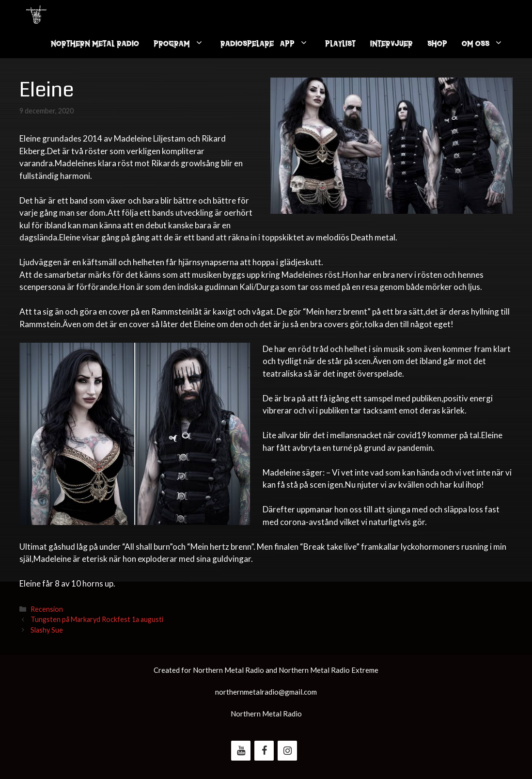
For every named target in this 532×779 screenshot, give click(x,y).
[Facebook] (264, 751)
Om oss (487, 44)
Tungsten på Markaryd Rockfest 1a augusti (97, 619)
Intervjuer (391, 43)
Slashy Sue (47, 630)
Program (183, 44)
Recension (47, 609)
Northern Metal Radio (95, 43)
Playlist (340, 43)
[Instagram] (287, 751)
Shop (437, 43)
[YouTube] (241, 751)
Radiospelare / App (269, 44)
